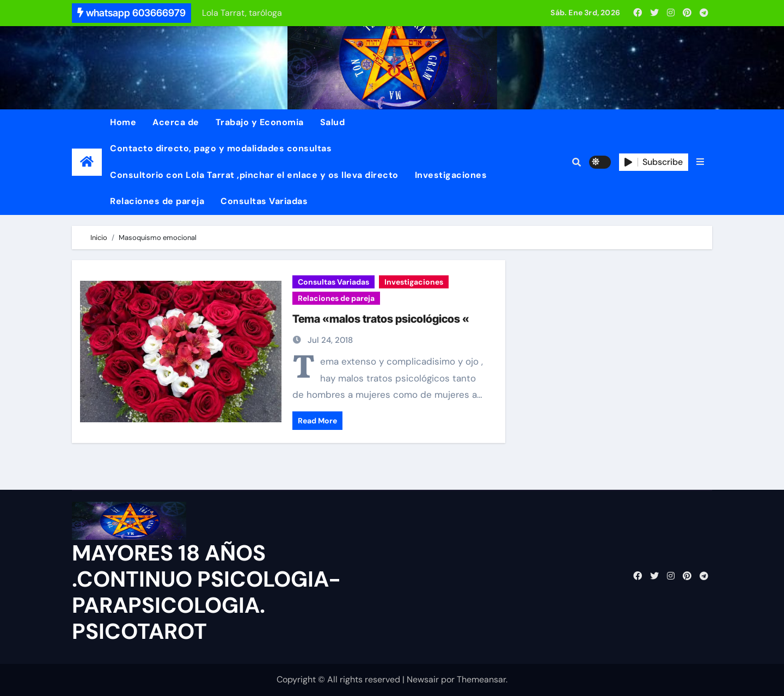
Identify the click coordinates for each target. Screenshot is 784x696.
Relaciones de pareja (157, 201)
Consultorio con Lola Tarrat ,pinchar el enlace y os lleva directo (254, 175)
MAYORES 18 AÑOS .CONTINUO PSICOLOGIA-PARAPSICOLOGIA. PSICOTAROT (206, 592)
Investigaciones (451, 175)
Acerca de (176, 122)
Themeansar (481, 679)
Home (123, 122)
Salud (333, 122)
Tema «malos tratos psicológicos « (381, 319)
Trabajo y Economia (260, 122)
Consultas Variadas (264, 201)
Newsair (423, 679)
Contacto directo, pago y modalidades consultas (221, 148)
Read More (317, 421)
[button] (700, 162)
